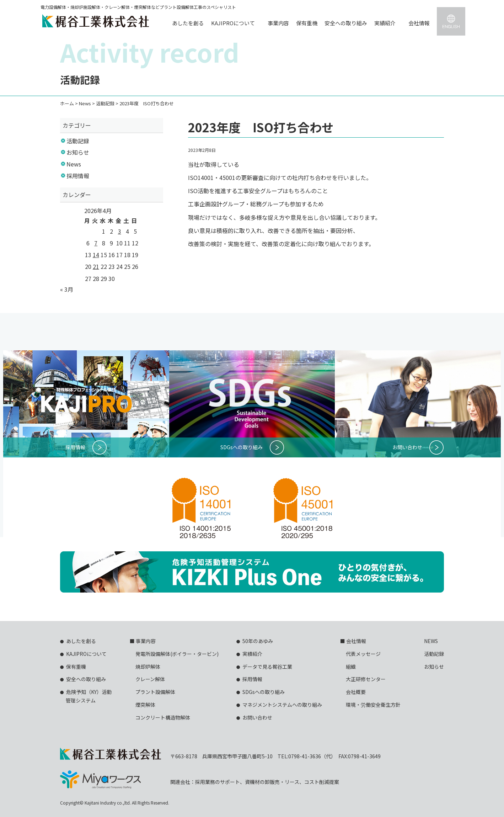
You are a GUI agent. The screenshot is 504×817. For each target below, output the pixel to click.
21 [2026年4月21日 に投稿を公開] (96, 266)
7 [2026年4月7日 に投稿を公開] (96, 243)
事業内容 (278, 23)
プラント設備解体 (155, 692)
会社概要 (356, 692)
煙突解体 (145, 705)
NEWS (431, 641)
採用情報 (78, 176)
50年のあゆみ (258, 641)
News (74, 164)
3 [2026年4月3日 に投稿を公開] (120, 231)
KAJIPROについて (233, 23)
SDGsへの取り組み (264, 692)
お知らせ (78, 152)
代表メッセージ (363, 654)
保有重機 (307, 23)
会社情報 (419, 23)
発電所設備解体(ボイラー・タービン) (177, 654)
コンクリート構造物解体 (163, 717)
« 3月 (67, 289)
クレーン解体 (150, 679)
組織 (351, 667)
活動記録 (78, 141)
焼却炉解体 (148, 667)
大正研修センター (366, 679)
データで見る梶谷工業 (267, 667)
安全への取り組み (346, 23)
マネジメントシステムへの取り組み (282, 705)
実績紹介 (385, 23)
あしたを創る (188, 23)
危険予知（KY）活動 (86, 697)
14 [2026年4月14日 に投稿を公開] (96, 255)
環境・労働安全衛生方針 (373, 705)
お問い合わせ (257, 717)
